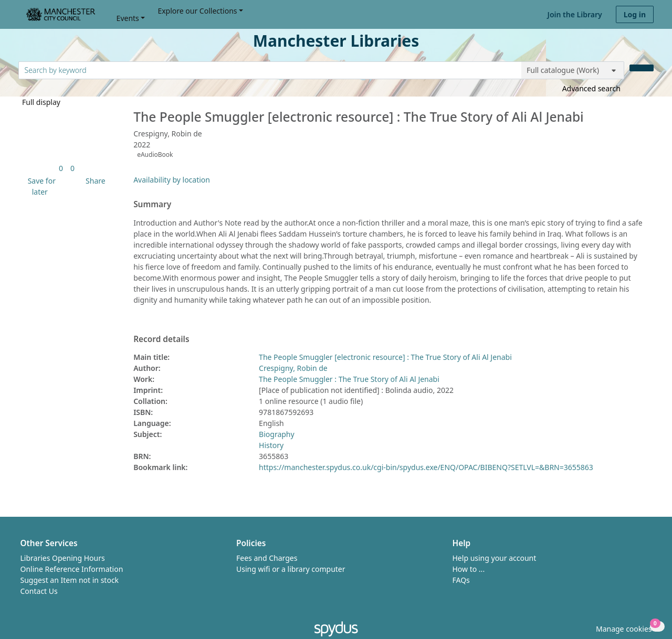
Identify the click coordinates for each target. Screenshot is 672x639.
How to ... (469, 569)
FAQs (461, 580)
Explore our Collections (197, 11)
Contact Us (39, 591)
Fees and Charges (267, 558)
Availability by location (172, 180)
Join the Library (575, 14)
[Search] (642, 68)
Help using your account (495, 558)
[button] (40, 186)
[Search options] (573, 70)
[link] (61, 168)
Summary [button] (152, 205)
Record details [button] (161, 339)
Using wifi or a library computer (291, 569)
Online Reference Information (72, 569)
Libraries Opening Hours (63, 558)
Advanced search (591, 88)
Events (128, 18)
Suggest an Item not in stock (70, 580)
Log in (635, 14)
